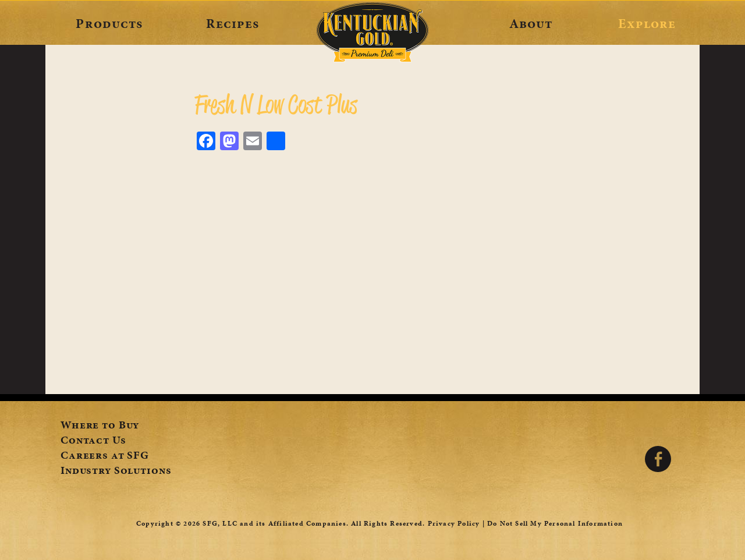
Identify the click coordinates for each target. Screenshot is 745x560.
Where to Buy (100, 426)
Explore (647, 23)
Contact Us (93, 441)
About (531, 23)
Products (109, 23)
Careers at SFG (105, 456)
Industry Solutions (116, 472)
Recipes (233, 23)
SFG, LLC (220, 523)
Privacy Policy (454, 523)
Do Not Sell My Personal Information (555, 523)
